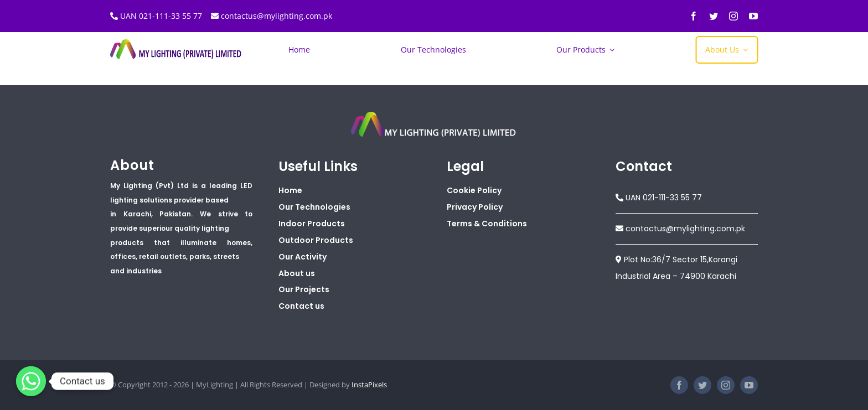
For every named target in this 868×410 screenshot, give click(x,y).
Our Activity (303, 257)
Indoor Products (312, 224)
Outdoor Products (316, 240)
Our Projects (304, 289)
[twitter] (714, 16)
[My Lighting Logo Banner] (177, 43)
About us (297, 273)
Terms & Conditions (487, 224)
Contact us (301, 306)
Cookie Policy (474, 190)
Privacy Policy (475, 207)
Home (290, 190)
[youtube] (753, 16)
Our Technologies (314, 207)
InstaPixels (369, 385)
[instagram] (733, 16)
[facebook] (694, 16)
